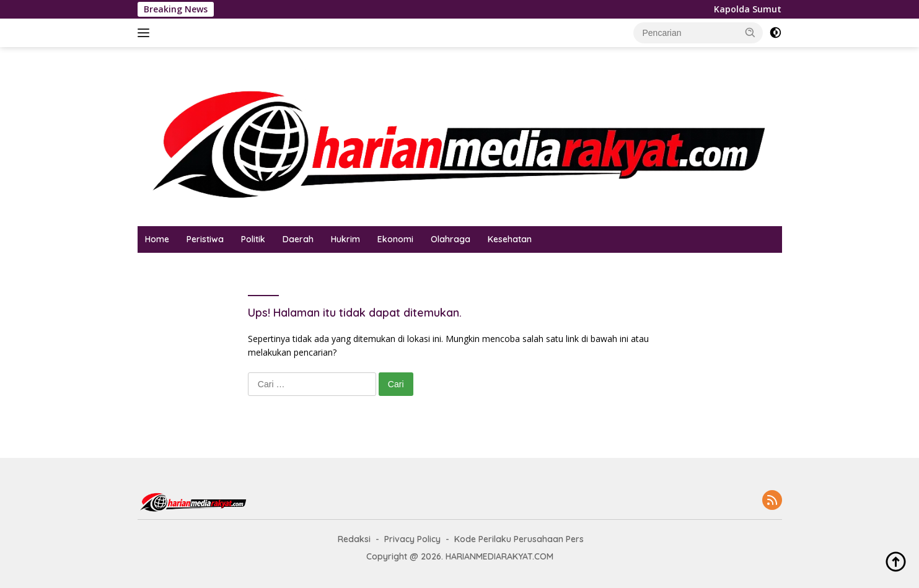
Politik (253, 239)
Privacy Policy (412, 539)
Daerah (298, 239)
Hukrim (345, 239)
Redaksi (354, 539)
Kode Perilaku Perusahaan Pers (519, 539)
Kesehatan (510, 239)
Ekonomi (395, 239)
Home (157, 239)
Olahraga (451, 239)
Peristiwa (205, 239)
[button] (750, 32)
